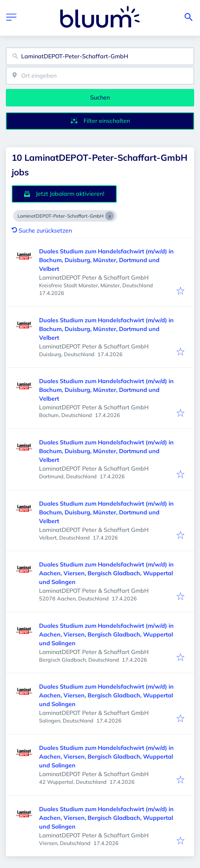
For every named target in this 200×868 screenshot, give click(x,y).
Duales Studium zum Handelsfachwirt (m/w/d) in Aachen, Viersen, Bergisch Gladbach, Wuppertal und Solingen (106, 573)
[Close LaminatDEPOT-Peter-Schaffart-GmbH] (109, 216)
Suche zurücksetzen (42, 230)
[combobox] (100, 56)
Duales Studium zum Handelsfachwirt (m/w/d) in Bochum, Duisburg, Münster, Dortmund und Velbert (106, 260)
